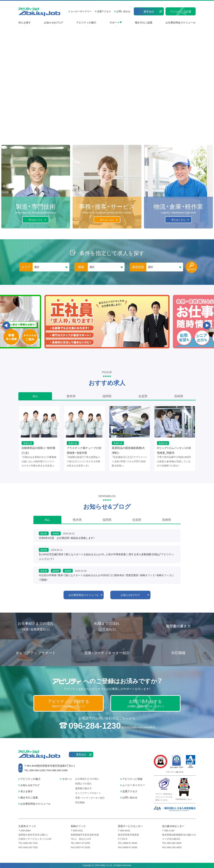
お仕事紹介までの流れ (36, 626)
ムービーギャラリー (81, 11)
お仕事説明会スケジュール (181, 22)
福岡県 (107, 396)
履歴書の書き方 (178, 626)
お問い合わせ (123, 11)
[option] (107, 322)
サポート (115, 22)
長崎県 (179, 396)
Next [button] (207, 325)
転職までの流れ (107, 626)
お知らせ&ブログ (54, 22)
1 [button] (94, 351)
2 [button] (100, 351)
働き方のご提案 (144, 22)
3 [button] (107, 351)
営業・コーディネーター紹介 (107, 653)
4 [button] (114, 351)
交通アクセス (104, 11)
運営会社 (149, 11)
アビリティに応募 (181, 11)
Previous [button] (6, 325)
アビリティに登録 (132, 779)
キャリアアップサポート (36, 653)
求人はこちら (36, 220)
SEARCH (191, 269)
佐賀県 (143, 396)
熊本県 (71, 396)
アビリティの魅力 (86, 22)
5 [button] (120, 351)
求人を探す (25, 22)
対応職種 (178, 653)
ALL (35, 396)
